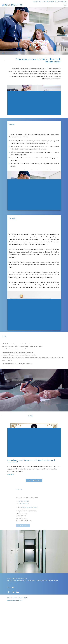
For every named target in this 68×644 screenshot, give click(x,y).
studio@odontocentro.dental (29, 521)
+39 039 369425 (62, 2)
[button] (3, 31)
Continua (11, 474)
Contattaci (23, 525)
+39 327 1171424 (24, 517)
